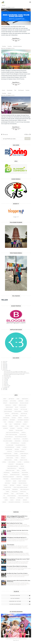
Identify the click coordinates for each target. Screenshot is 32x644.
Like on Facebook (21, 598)
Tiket (15, 90)
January (6, 387)
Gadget (26, 422)
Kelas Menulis (9, 437)
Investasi (20, 428)
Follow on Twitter (20, 596)
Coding (26, 411)
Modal (4, 462)
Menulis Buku (8, 460)
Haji (11, 424)
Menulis (23, 458)
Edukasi (26, 418)
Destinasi (15, 416)
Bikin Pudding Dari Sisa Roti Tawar (15, 523)
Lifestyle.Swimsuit (20, 451)
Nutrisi (19, 462)
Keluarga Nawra (8, 441)
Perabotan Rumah (15, 475)
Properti (26, 479)
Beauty (5, 403)
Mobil (16, 460)
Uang (27, 498)
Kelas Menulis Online (21, 437)
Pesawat (27, 477)
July (5, 379)
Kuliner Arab (10, 445)
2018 (4, 388)
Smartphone (8, 487)
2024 (4, 363)
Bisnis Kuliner (23, 405)
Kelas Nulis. (17, 439)
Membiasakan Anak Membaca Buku (15, 552)
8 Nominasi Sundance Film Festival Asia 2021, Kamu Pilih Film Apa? (19, 581)
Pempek (24, 470)
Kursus (25, 447)
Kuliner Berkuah (10, 447)
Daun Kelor (24, 413)
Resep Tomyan (22, 481)
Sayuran (12, 485)
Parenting (22, 468)
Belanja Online (24, 403)
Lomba (16, 454)
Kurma (18, 447)
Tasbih (7, 492)
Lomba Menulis (24, 454)
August (6, 378)
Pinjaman (6, 479)
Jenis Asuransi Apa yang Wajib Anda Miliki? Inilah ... (15, 372)
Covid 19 (7, 413)
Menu (30, 1)
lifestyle (4, 5)
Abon (5, 399)
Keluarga (25, 439)
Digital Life (23, 416)
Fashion (5, 420)
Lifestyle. (10, 451)
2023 (4, 364)
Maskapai (23, 456)
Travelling (10, 46)
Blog (17, 407)
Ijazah (23, 426)
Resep (15, 481)
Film (5, 422)
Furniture (19, 422)
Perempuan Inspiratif (8, 477)
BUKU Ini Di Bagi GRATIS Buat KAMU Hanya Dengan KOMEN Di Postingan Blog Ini (17, 517)
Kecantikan (23, 435)
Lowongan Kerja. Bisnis (12, 456)
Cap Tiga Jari (24, 409)
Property (8, 481)
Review (14, 483)
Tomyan (5, 498)
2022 (4, 365)
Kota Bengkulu (15, 443)
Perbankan (25, 475)
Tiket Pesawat (21, 90)
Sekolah (26, 485)
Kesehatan (18, 441)
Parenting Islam (10, 470)
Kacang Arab (19, 430)
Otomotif (11, 464)
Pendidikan (7, 473)
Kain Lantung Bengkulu (13, 432)
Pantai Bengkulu (12, 468)
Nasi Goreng (12, 462)
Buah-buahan (8, 409)
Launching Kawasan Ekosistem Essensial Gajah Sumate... (17, 373)
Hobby (11, 426)
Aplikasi (5, 401)
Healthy (5, 426)
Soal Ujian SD (6, 489)
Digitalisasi (6, 418)
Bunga (16, 409)
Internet (13, 428)
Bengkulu (8, 405)
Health (25, 424)
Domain (14, 418)
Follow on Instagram (20, 604)
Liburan (4, 90)
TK (4, 496)
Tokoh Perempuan (23, 496)
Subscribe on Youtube (20, 601)
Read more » (16, 38)
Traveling (4, 46)
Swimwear (15, 489)
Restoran (8, 483)
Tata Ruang (15, 492)
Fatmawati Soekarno (23, 420)
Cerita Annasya (8, 411)
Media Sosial (10, 458)
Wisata (4, 502)
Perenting (19, 477)
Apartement (25, 399)
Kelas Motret (8, 439)
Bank (27, 401)
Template (6, 494)
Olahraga (27, 462)
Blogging (23, 407)
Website (25, 500)
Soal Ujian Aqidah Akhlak (20, 487)
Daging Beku (15, 413)
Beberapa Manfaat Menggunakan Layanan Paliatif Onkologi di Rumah (18, 559)
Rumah (6, 485)
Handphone (17, 424)
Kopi (7, 443)
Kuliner (24, 443)
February (6, 386)
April (5, 383)
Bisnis (15, 405)
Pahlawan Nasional (13, 466)
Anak (18, 399)
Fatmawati (12, 420)
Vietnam (9, 93)
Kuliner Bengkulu (21, 445)
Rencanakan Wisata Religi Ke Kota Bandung (17, 566)
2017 (4, 390)
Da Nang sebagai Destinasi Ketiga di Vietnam (14, 374)
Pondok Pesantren (16, 479)
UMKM (6, 500)
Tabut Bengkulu (25, 489)
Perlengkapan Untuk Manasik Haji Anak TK (17, 537)
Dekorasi (8, 416)
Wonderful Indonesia (18, 46)
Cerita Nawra (18, 411)
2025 (4, 362)
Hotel (17, 426)
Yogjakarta (26, 502)
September (7, 377)
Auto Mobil (13, 401)
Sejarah (19, 485)
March (6, 384)
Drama (20, 418)
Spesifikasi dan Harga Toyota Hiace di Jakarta (17, 573)
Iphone (27, 428)
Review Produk (23, 483)
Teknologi (23, 492)
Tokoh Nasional (12, 496)
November (7, 375)
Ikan (28, 426)
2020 (4, 368)
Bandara (21, 401)
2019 (4, 369)
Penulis (6, 475)
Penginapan (25, 473)
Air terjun (11, 399)
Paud (18, 470)
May (5, 382)
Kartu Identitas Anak (11, 435)
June (5, 381)
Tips (27, 494)
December (7, 370)
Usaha (12, 500)
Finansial (11, 422)
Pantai (22, 466)
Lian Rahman (9, 449)
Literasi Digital (8, 454)
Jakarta (11, 430)
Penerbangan (10, 90)
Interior (5, 428)
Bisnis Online (9, 407)
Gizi (6, 424)
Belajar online (14, 403)
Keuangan (26, 441)
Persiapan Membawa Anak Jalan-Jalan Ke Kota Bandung (18, 531)
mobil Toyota (24, 460)
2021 (4, 367)
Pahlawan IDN (20, 464)
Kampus (24, 432)
